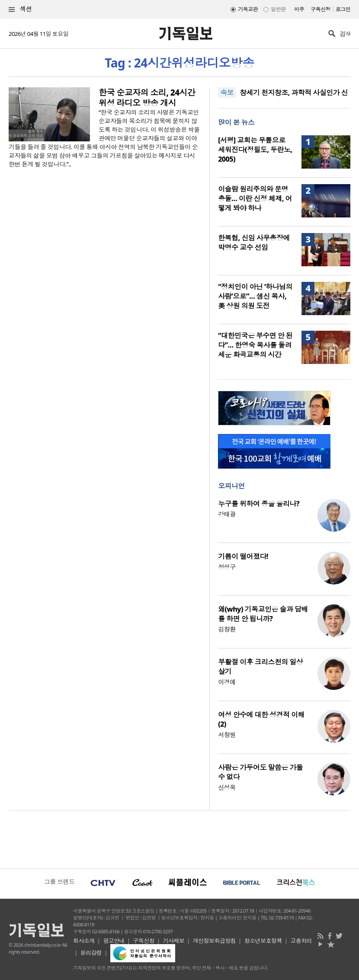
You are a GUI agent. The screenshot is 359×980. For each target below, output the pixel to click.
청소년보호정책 (263, 941)
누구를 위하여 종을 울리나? (259, 504)
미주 (299, 9)
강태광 (227, 514)
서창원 (227, 735)
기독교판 (248, 9)
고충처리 (301, 941)
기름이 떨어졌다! (243, 556)
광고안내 (114, 941)
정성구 (227, 567)
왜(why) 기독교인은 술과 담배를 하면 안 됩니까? (263, 614)
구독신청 (321, 9)
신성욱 (227, 787)
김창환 (227, 629)
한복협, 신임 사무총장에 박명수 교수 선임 (254, 243)
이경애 (227, 682)
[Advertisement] (179, 839)
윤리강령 (91, 953)
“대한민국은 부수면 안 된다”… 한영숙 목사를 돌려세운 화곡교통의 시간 (255, 345)
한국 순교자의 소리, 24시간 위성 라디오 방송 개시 (147, 98)
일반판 (278, 9)
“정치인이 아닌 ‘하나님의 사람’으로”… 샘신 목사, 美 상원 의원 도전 (255, 296)
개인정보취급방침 (215, 941)
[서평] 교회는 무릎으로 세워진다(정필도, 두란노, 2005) (255, 150)
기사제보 (174, 941)
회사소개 (84, 941)
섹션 (20, 9)
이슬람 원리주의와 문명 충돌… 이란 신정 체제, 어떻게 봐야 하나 (255, 198)
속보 (227, 93)
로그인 (343, 9)
